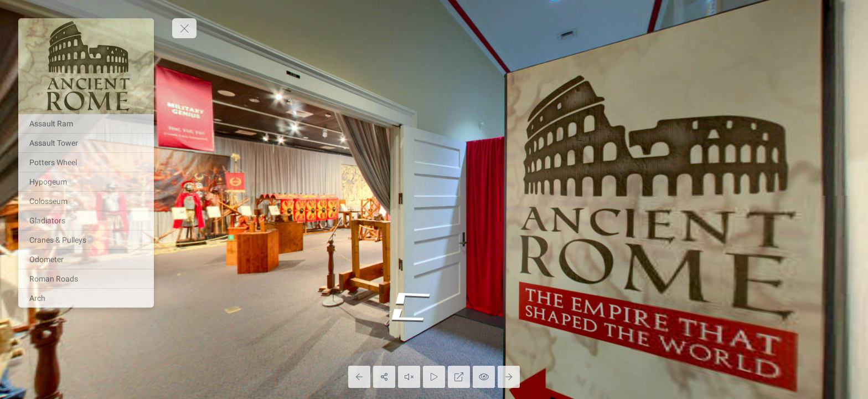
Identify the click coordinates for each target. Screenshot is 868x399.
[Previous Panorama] (359, 377)
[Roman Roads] (86, 279)
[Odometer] (86, 259)
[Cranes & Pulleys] (86, 240)
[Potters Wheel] (86, 162)
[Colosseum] (86, 201)
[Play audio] (409, 377)
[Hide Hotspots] (484, 377)
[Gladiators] (86, 221)
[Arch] (86, 298)
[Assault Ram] (86, 124)
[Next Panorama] (509, 377)
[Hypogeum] (86, 182)
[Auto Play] (434, 377)
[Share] (384, 377)
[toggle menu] (184, 28)
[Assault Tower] (86, 143)
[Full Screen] (459, 377)
